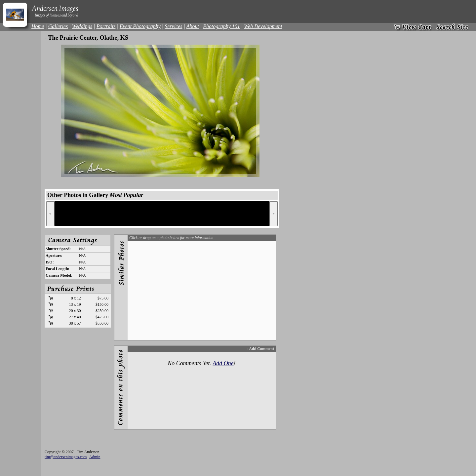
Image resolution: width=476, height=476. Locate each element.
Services (173, 26)
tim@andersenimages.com (66, 457)
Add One (223, 363)
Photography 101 (221, 26)
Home (38, 26)
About (193, 26)
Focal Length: (58, 269)
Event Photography (140, 26)
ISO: (50, 262)
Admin (95, 457)
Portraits (106, 26)
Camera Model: (59, 275)
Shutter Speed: (58, 249)
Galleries (58, 26)
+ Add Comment (260, 349)
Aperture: (54, 256)
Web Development (263, 26)
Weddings (82, 26)
